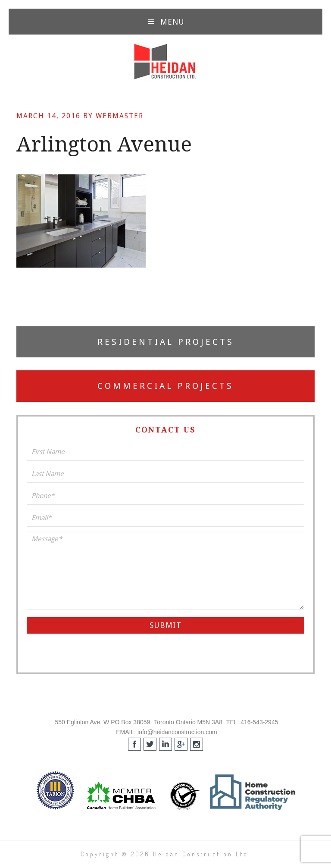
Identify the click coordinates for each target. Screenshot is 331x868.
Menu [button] (172, 22)
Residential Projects (166, 342)
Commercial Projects (165, 386)
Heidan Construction (165, 62)
